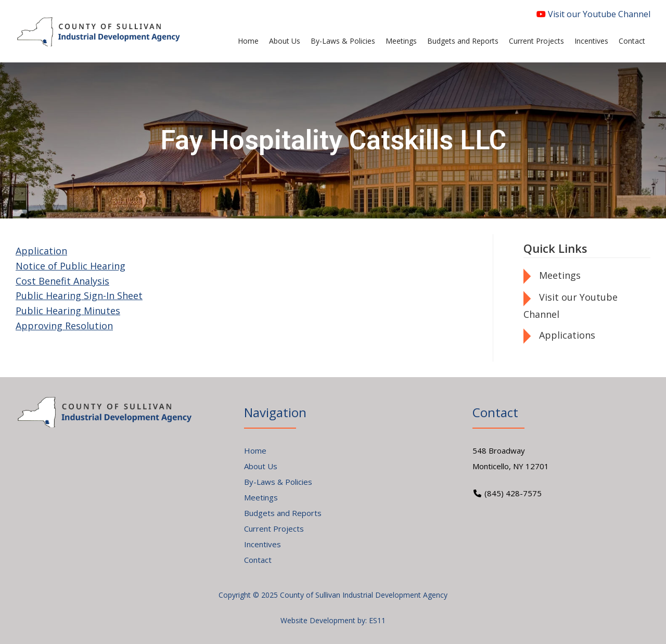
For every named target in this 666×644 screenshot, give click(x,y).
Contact (258, 560)
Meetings (560, 275)
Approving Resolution (64, 326)
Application (41, 251)
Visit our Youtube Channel (593, 14)
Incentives (262, 544)
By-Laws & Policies (278, 482)
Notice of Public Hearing (71, 266)
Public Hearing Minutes (68, 311)
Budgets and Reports (283, 513)
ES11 (377, 620)
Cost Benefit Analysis (62, 281)
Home (255, 450)
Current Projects (274, 529)
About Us (261, 466)
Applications (567, 335)
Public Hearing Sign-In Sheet (79, 295)
